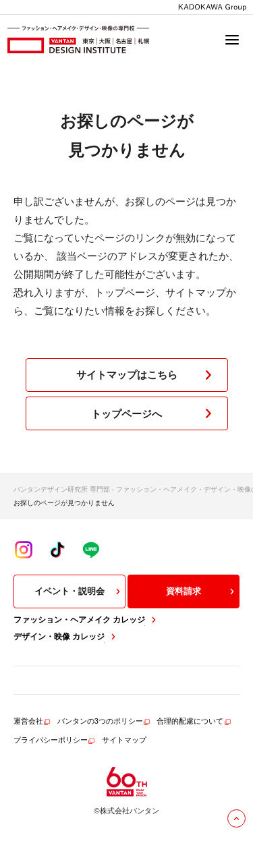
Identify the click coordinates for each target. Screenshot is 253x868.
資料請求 (202, 591)
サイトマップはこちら (147, 375)
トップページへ (154, 413)
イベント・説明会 (79, 591)
